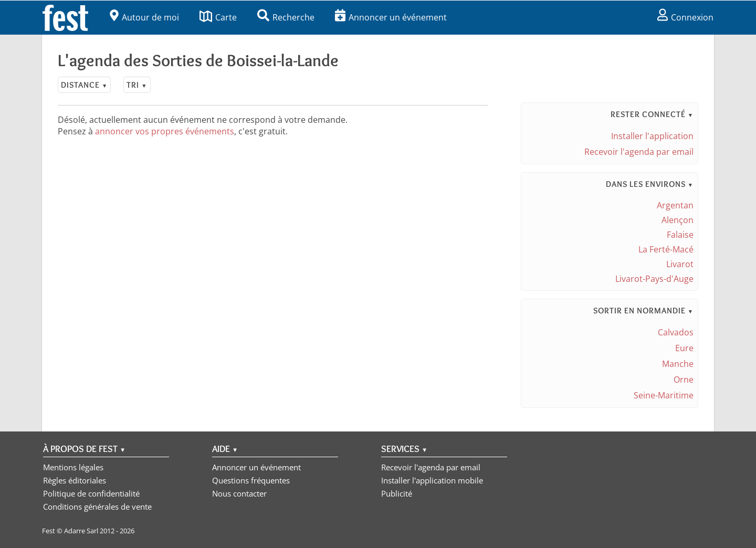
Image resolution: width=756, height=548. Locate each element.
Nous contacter (239, 493)
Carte (218, 17)
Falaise (680, 235)
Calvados (676, 332)
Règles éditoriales (75, 480)
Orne (684, 380)
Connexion (685, 17)
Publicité (397, 493)
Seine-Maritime (664, 395)
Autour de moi (144, 17)
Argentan (675, 205)
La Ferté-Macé (666, 249)
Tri (137, 85)
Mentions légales (73, 467)
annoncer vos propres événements (165, 131)
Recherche (286, 17)
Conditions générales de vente (97, 507)
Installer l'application (652, 136)
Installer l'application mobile (432, 480)
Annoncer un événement (391, 17)
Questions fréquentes (251, 480)
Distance (84, 85)
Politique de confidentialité (91, 493)
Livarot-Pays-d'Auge (654, 279)
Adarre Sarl (81, 531)
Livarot (680, 264)
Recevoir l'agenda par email (639, 152)
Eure (684, 348)
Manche (678, 364)
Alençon (678, 220)
